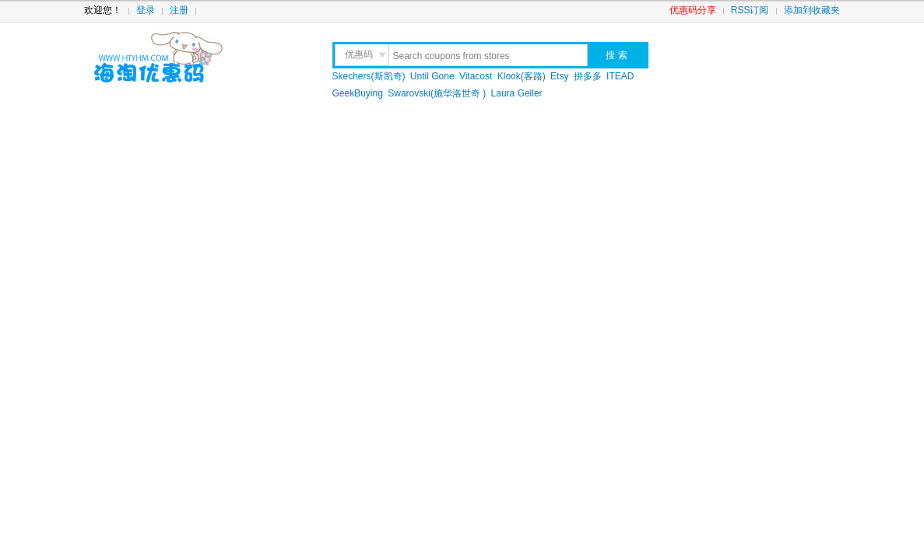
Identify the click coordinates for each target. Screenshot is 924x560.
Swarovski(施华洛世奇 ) (437, 93)
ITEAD (620, 76)
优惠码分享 (693, 10)
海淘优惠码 (195, 58)
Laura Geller (517, 93)
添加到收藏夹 (812, 10)
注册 (179, 10)
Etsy (559, 76)
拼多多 (588, 76)
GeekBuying (358, 93)
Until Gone (432, 76)
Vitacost (476, 76)
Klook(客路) (522, 76)
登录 (146, 10)
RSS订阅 (750, 10)
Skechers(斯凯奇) (369, 76)
